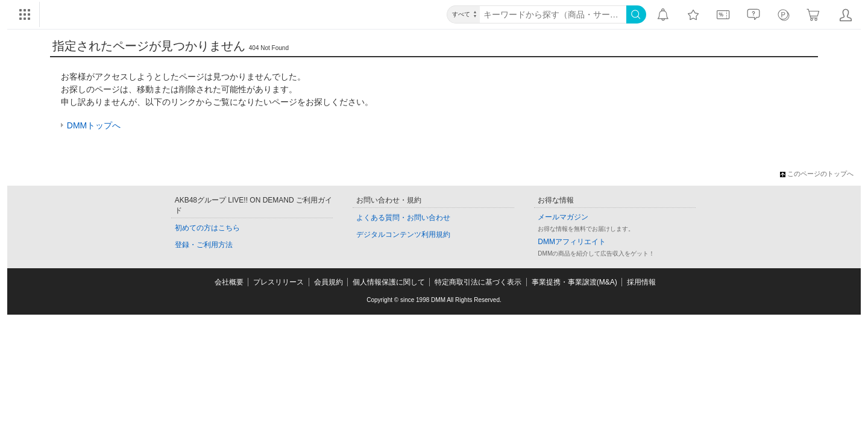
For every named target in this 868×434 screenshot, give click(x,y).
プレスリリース (278, 282)
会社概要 (229, 282)
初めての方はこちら (207, 228)
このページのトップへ (817, 174)
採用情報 (641, 282)
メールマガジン (563, 217)
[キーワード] (553, 14)
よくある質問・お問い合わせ (403, 218)
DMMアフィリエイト (572, 242)
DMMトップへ (94, 125)
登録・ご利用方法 (204, 245)
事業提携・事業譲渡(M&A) (574, 282)
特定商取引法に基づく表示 (478, 282)
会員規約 (329, 282)
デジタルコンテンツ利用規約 (403, 234)
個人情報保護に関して (389, 282)
